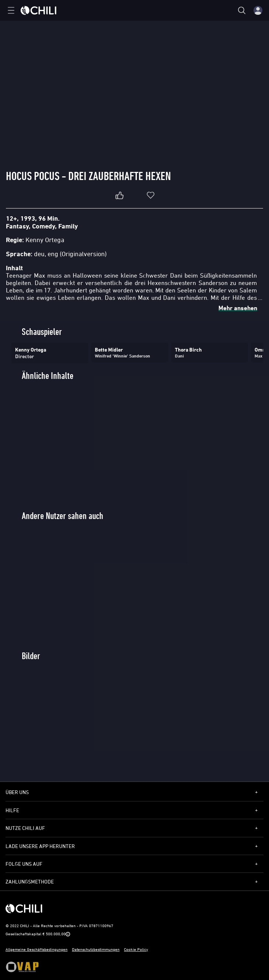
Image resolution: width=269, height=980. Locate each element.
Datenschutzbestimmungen (96, 949)
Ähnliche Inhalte (48, 376)
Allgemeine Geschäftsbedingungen (37, 949)
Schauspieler (42, 332)
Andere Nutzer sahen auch (63, 516)
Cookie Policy (136, 949)
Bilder (31, 656)
